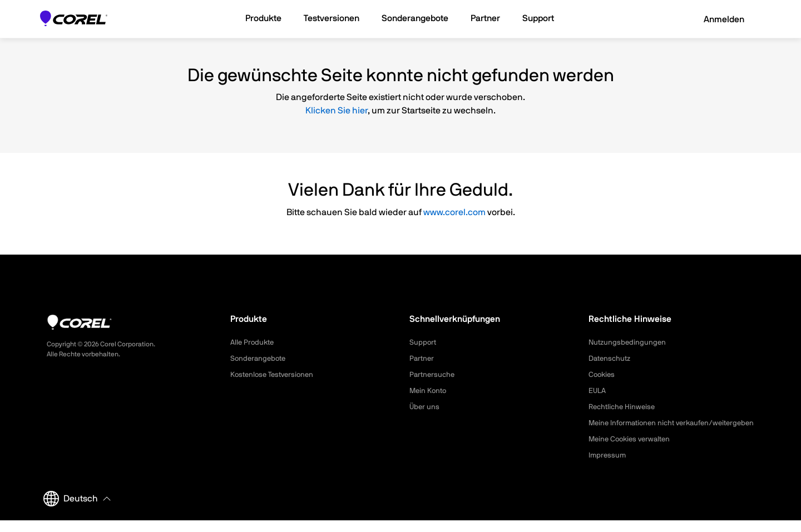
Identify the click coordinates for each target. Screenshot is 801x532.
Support (423, 342)
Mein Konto (429, 391)
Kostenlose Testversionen (275, 375)
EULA (598, 391)
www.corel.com (454, 212)
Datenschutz (611, 359)
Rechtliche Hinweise (624, 407)
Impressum (608, 467)
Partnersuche (433, 375)
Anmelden (716, 19)
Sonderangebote (260, 359)
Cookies (603, 375)
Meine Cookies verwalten (632, 451)
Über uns (425, 407)
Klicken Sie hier (337, 111)
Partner (422, 359)
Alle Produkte (254, 342)
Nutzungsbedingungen (629, 342)
